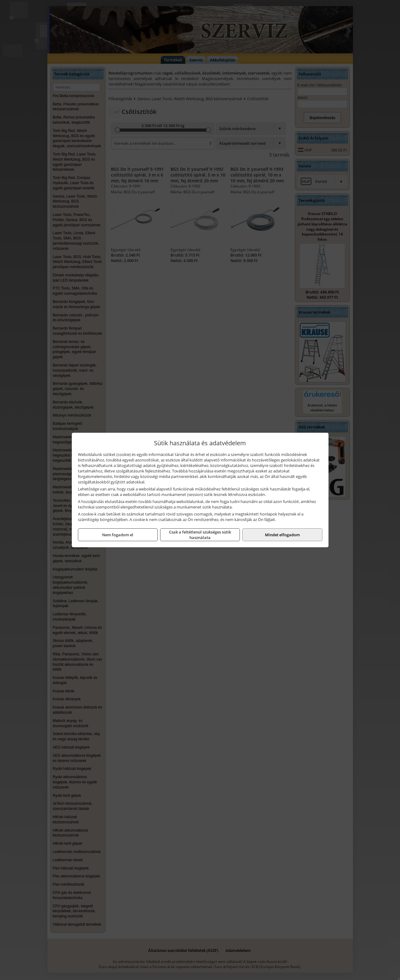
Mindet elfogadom (282, 535)
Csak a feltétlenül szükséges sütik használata (200, 535)
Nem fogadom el (118, 535)
